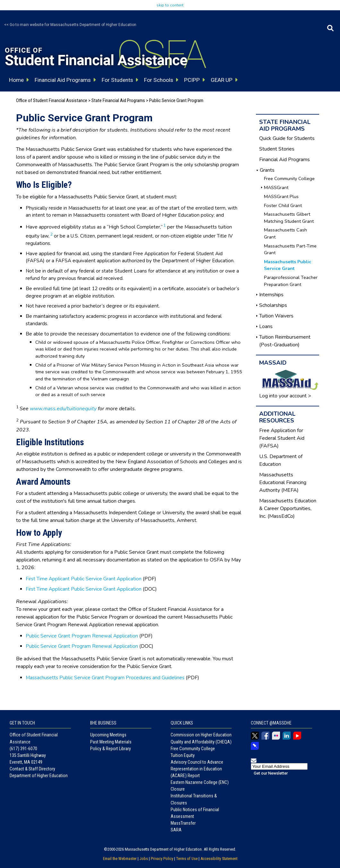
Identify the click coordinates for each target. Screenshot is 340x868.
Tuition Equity (183, 755)
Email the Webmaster (120, 859)
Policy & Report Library (110, 749)
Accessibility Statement (219, 859)
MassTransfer (183, 823)
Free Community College (289, 178)
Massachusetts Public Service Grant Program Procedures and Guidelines (105, 678)
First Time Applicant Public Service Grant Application (84, 579)
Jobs (144, 859)
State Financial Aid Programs (118, 100)
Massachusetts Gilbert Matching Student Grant (289, 218)
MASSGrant (276, 187)
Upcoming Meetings (108, 735)
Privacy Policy (162, 859)
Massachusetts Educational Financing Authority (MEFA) (283, 482)
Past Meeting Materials (111, 742)
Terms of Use (187, 859)
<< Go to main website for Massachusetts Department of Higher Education (70, 25)
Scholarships (273, 305)
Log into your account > (285, 396)
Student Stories (277, 149)
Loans (266, 326)
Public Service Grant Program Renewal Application (82, 636)
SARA (176, 830)
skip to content (170, 5)
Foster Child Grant (283, 205)
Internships (271, 295)
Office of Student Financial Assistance (52, 100)
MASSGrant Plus (281, 196)
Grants (267, 170)
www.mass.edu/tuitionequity (63, 409)
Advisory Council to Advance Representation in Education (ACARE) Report (197, 769)
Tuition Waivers (276, 316)
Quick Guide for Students (287, 138)
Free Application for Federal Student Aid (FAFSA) (282, 438)
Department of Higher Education (39, 776)
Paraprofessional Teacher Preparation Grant (291, 281)
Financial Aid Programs (285, 160)
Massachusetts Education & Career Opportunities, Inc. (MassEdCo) (288, 508)
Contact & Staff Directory (32, 769)
